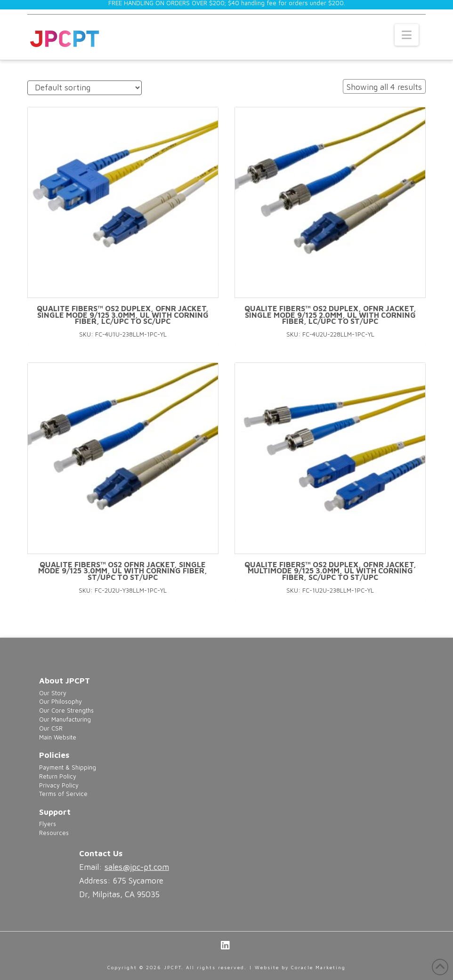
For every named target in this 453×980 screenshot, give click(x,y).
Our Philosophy (61, 702)
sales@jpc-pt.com (137, 867)
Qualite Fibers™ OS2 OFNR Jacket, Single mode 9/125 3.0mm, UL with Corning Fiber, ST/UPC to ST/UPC (123, 571)
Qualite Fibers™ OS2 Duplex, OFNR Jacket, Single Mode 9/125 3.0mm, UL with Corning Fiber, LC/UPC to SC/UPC (123, 315)
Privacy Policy (59, 785)
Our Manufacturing (65, 719)
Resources (54, 833)
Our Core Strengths (66, 711)
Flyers (48, 824)
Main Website (58, 737)
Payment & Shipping (68, 767)
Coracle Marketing (318, 967)
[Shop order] (85, 88)
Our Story (53, 693)
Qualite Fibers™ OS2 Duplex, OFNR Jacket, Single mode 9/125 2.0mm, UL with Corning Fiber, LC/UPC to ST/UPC (330, 315)
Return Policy (58, 776)
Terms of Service (63, 794)
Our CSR (51, 728)
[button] (407, 35)
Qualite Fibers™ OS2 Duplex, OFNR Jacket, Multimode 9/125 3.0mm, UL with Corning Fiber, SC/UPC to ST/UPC (330, 571)
